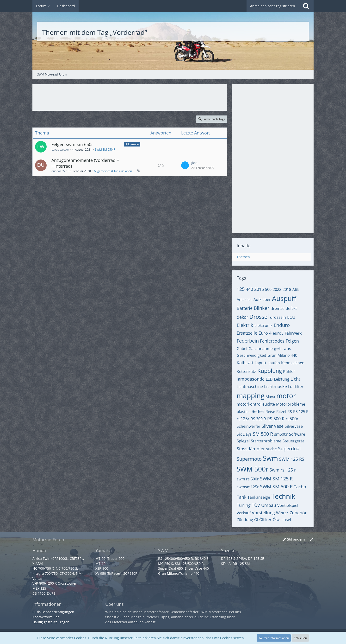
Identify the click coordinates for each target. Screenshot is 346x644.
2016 (259, 289)
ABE (296, 289)
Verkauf (244, 513)
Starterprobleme (266, 441)
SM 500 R (263, 434)
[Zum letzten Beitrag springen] (185, 165)
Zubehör (298, 513)
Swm (270, 458)
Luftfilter (296, 387)
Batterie (245, 308)
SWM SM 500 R (276, 487)
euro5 (278, 333)
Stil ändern (296, 539)
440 (249, 289)
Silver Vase (273, 426)
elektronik (263, 325)
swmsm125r (248, 487)
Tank (241, 497)
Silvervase (294, 426)
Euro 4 (265, 333)
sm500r (281, 434)
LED (269, 379)
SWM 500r (253, 469)
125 (241, 289)
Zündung (245, 520)
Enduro (282, 325)
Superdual (289, 449)
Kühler (289, 371)
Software (297, 434)
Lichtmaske (275, 386)
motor (286, 395)
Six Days (244, 434)
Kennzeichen (293, 363)
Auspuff (284, 298)
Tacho (300, 487)
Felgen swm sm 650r (72, 144)
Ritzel (281, 412)
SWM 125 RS (292, 459)
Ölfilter (265, 520)
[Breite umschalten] (312, 539)
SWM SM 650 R (105, 150)
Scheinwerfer (249, 426)
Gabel (242, 349)
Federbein (248, 341)
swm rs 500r (248, 479)
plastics (244, 412)
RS (290, 412)
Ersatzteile (247, 333)
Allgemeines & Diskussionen (113, 171)
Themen (243, 257)
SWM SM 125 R (276, 479)
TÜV (256, 505)
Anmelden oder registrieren (273, 6)
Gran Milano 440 (282, 355)
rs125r (243, 419)
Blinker (262, 308)
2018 (287, 289)
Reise (270, 412)
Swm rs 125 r (283, 470)
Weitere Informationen (274, 638)
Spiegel (243, 441)
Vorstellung (263, 513)
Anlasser (244, 300)
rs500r (292, 419)
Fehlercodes (272, 341)
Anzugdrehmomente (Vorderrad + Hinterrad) (85, 163)
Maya (270, 397)
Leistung (282, 379)
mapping (250, 395)
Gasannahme (261, 349)
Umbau (269, 505)
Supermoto (249, 459)
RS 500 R (276, 419)
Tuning (244, 505)
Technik (283, 496)
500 (268, 289)
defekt (291, 308)
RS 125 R (301, 412)
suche (271, 449)
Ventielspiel (288, 505)
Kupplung (270, 371)
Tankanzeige (259, 497)
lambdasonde (251, 379)
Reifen (258, 411)
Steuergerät (293, 441)
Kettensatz (246, 371)
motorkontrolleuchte (256, 404)
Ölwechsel (282, 520)
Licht (295, 379)
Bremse (278, 308)
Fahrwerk (293, 333)
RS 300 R (258, 419)
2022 (277, 289)
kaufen (274, 363)
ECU (291, 317)
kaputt (261, 363)
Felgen (292, 341)
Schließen (300, 638)
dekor (242, 317)
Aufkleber (262, 300)
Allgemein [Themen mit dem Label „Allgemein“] (132, 144)
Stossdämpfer (251, 449)
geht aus (283, 348)
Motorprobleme (291, 404)
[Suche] (306, 6)
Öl (256, 520)
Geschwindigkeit (251, 355)
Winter (282, 513)
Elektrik (245, 325)
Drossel (259, 317)
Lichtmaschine (250, 387)
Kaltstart (245, 363)
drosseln (278, 317)
